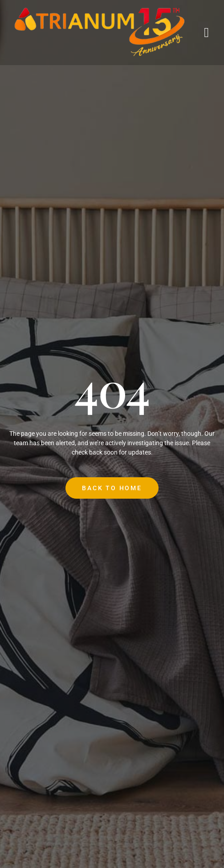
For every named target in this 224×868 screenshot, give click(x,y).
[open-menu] (207, 33)
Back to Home (112, 488)
